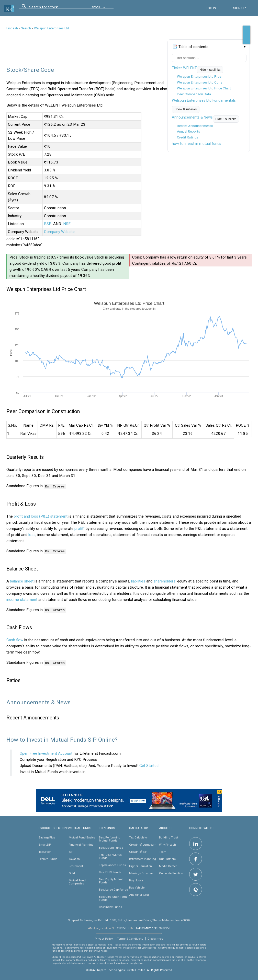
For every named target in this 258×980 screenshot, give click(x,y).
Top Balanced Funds (112, 865)
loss (32, 534)
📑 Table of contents (190, 47)
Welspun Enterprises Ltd (51, 28)
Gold (72, 873)
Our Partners (167, 858)
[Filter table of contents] (209, 58)
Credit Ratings (188, 137)
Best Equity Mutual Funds (111, 880)
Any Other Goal (139, 894)
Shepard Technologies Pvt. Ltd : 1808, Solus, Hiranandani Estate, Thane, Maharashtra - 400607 (129, 920)
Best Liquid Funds (111, 847)
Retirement (76, 866)
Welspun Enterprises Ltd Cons (200, 82)
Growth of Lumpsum (143, 844)
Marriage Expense (141, 873)
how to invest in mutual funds (197, 144)
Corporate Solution (171, 873)
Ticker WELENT (184, 68)
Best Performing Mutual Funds (110, 838)
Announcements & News (192, 117)
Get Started (149, 765)
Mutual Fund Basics (82, 837)
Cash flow (15, 640)
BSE (48, 224)
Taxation (74, 858)
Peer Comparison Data (194, 94)
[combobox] (52, 8)
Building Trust (169, 837)
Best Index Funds (110, 906)
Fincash (12, 28)
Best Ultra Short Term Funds (113, 898)
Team (163, 851)
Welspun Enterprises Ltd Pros (199, 77)
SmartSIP (45, 844)
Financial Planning (81, 844)
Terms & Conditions (130, 938)
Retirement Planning (143, 858)
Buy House (136, 880)
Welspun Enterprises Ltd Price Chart (204, 88)
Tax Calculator (138, 837)
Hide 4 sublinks (210, 70)
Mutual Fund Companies (77, 881)
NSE (67, 224)
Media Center (168, 866)
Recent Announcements (195, 126)
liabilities (138, 581)
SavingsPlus (47, 837)
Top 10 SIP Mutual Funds (111, 856)
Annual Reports (188, 131)
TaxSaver (45, 851)
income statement (22, 599)
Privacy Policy (104, 938)
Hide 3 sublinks (226, 119)
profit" (80, 528)
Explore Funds (48, 858)
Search (26, 28)
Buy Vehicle (137, 887)
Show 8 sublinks (186, 109)
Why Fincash (167, 844)
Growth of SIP (138, 851)
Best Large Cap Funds (113, 889)
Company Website (59, 232)
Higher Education (141, 866)
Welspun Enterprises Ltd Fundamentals (204, 100)
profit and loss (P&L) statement (41, 516)
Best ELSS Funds (110, 872)
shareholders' (165, 581)
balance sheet (22, 581)
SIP (71, 851)
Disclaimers (155, 938)
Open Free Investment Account (46, 753)
